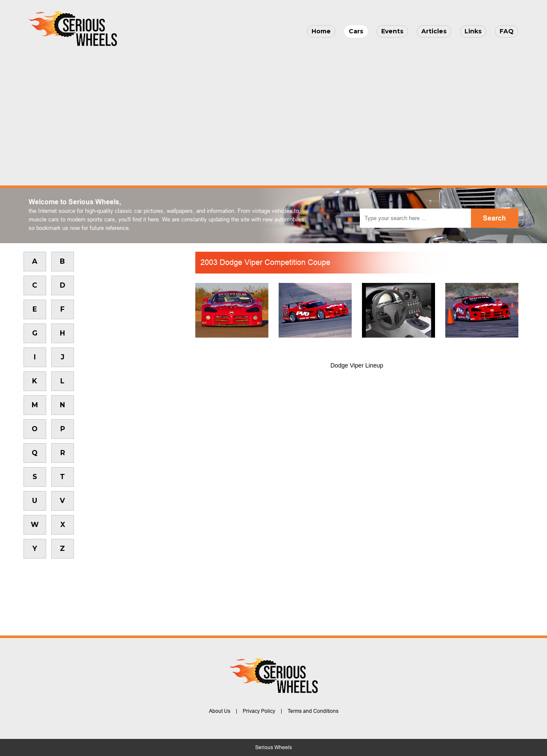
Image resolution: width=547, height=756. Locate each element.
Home (321, 31)
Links (473, 31)
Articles (434, 31)
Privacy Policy (259, 711)
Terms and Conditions (313, 711)
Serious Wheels (273, 747)
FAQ (507, 31)
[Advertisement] (273, 114)
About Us (220, 711)
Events (392, 31)
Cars (356, 31)
